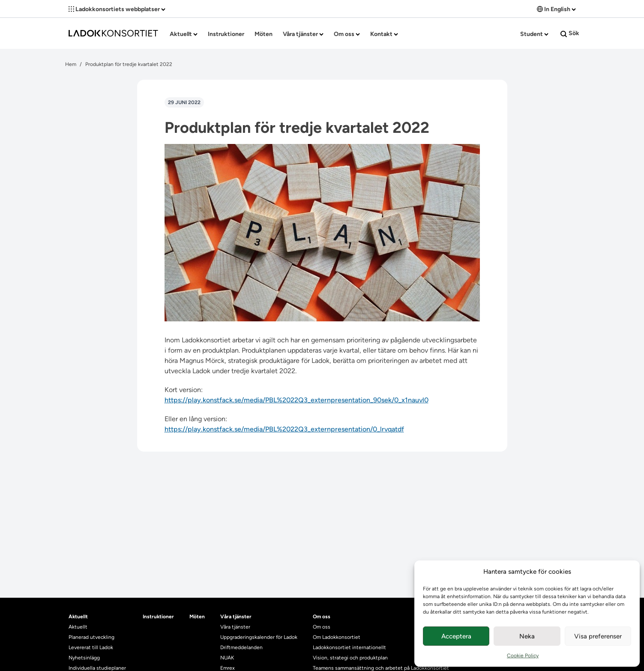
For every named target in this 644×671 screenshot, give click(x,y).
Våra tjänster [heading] (236, 617)
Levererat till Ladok (91, 647)
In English (556, 9)
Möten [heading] (197, 617)
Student (534, 34)
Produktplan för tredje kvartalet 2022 (129, 64)
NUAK (227, 658)
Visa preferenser (598, 636)
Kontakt (384, 34)
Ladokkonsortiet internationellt (349, 647)
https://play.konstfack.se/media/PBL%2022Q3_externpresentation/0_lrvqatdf (284, 429)
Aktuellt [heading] (78, 617)
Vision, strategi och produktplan (350, 658)
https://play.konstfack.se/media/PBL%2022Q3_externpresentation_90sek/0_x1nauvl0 (297, 400)
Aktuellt (184, 34)
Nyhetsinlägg (84, 658)
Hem (71, 64)
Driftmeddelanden (241, 647)
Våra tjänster (303, 34)
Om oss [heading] (322, 617)
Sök (570, 33)
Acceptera (456, 636)
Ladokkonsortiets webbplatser (117, 9)
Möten (264, 34)
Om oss (347, 34)
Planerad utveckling (91, 637)
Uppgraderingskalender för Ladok (259, 637)
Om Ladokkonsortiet (337, 637)
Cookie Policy (523, 656)
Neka (527, 636)
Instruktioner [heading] (158, 617)
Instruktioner (226, 34)
